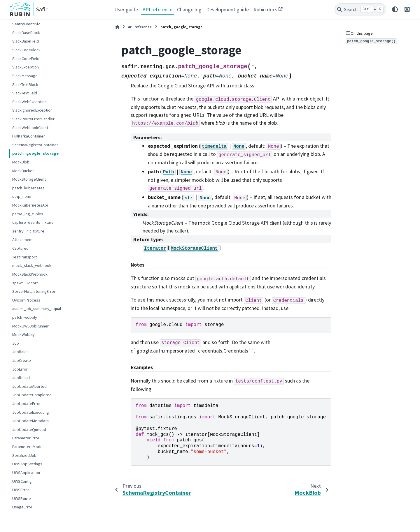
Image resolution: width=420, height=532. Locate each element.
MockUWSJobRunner (30, 326)
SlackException (26, 67)
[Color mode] (395, 9)
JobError (20, 369)
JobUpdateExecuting (31, 412)
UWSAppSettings (27, 464)
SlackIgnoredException (32, 110)
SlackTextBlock (25, 84)
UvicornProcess (26, 300)
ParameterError (26, 438)
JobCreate (22, 360)
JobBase (20, 352)
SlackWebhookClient (30, 128)
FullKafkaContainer (29, 136)
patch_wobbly (25, 317)
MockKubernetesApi (30, 205)
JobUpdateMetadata (30, 421)
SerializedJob (24, 455)
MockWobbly (23, 334)
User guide (126, 9)
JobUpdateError (27, 404)
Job (16, 343)
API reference (157, 9)
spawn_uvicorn (25, 283)
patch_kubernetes (28, 188)
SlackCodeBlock (26, 50)
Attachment (22, 239)
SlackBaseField (26, 41)
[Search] (360, 9)
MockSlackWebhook (30, 274)
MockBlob (21, 162)
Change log (189, 9)
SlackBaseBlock (26, 33)
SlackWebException (29, 102)
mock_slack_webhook (32, 265)
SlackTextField (25, 93)
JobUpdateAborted (29, 386)
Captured (20, 248)
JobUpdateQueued (29, 429)
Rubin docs (265, 9)
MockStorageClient (29, 179)
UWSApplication (26, 473)
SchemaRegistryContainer (35, 145)
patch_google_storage (35, 153)
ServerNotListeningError (34, 291)
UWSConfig (22, 481)
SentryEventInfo (26, 24)
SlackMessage (25, 76)
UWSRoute (22, 498)
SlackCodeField (26, 59)
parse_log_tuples (28, 214)
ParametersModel (28, 447)
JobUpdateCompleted (32, 395)
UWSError (21, 490)
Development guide (228, 9)
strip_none (22, 196)
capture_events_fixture (33, 222)
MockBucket (23, 171)
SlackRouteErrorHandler (33, 119)
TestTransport (24, 257)
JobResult (21, 378)
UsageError (22, 507)
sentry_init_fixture (28, 231)
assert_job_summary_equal (37, 309)
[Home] (117, 27)
